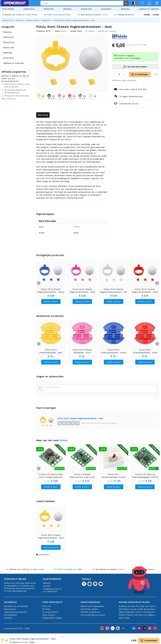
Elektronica (29, 9)
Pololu (74, 227)
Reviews (46, 609)
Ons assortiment (50, 612)
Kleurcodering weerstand (93, 615)
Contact (156, 15)
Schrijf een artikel (89, 609)
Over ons (47, 606)
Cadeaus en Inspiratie (149, 9)
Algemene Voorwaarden (15, 612)
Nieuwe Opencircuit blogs (134, 602)
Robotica (67, 9)
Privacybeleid (10, 615)
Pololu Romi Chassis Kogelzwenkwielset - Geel (80, 418)
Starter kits (86, 9)
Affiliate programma (90, 612)
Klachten (8, 618)
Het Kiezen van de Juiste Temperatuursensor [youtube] (138, 609)
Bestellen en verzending (16, 606)
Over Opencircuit (52, 602)
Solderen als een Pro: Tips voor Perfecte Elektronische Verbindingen (138, 606)
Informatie (10, 602)
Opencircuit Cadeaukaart (92, 606)
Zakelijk (147, 15)
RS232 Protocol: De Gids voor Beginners (138, 615)
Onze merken (8, 9)
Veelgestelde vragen (52, 618)
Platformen (49, 9)
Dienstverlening (90, 602)
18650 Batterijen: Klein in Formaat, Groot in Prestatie (138, 612)
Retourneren (10, 609)
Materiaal (125, 9)
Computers (106, 9)
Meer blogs (124, 618)
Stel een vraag (53, 387)
